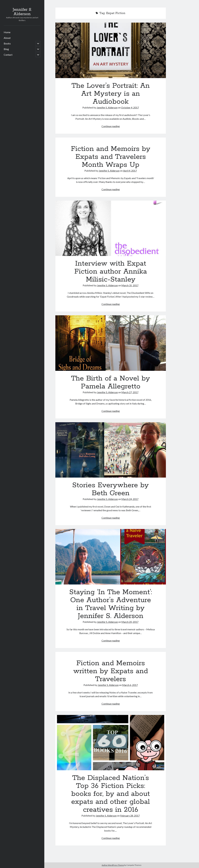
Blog (6, 49)
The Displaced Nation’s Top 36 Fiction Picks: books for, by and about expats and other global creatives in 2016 (111, 743)
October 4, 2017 (130, 107)
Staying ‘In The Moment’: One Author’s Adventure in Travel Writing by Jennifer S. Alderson (111, 557)
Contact (8, 55)
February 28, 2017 (130, 816)
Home (7, 32)
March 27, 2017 (130, 392)
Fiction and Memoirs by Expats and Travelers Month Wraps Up (111, 157)
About (7, 38)
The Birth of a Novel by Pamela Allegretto (111, 343)
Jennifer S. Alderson (22, 12)
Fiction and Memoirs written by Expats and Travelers (111, 671)
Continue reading (111, 126)
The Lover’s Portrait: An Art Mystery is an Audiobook (111, 50)
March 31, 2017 (130, 285)
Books (7, 43)
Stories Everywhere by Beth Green (111, 450)
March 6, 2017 (130, 685)
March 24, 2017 (130, 499)
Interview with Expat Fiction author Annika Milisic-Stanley (111, 228)
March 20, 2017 (130, 622)
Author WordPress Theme (113, 865)
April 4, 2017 (130, 171)
